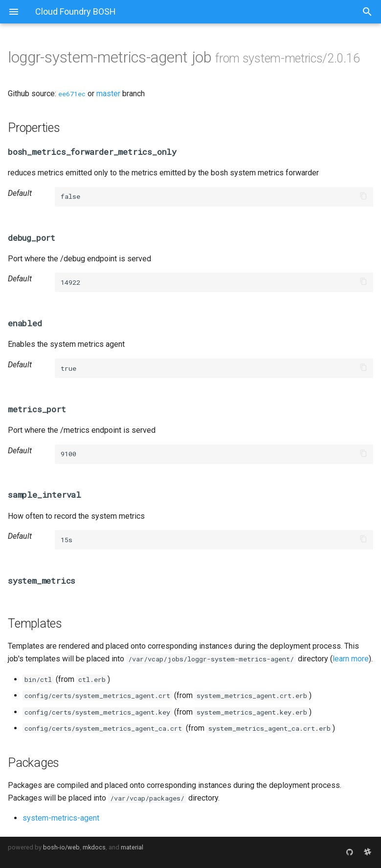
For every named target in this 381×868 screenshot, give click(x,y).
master (108, 94)
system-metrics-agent (61, 818)
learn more (351, 659)
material (132, 847)
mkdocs (94, 847)
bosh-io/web (61, 847)
